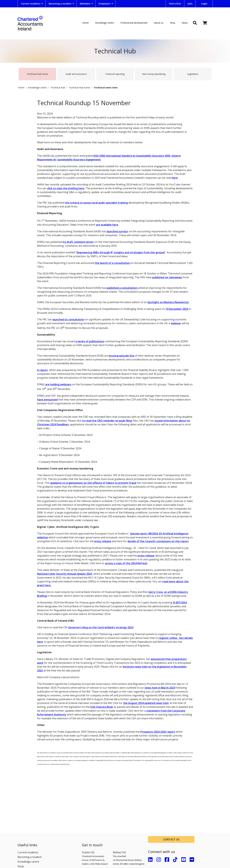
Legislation (193, 74)
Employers (106, 4)
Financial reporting (115, 74)
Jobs (190, 4)
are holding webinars (58, 384)
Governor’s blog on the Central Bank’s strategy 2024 (101, 627)
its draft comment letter (78, 242)
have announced (47, 400)
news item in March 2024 (160, 688)
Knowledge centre (105, 23)
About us (159, 23)
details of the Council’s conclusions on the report (158, 541)
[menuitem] (32, 4)
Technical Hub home (37, 74)
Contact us (171, 839)
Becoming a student (62, 4)
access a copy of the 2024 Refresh (126, 563)
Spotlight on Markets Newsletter (168, 302)
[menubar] (83, 4)
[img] (195, 23)
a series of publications (90, 341)
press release (103, 541)
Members (87, 4)
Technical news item (106, 86)
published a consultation (122, 288)
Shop (173, 23)
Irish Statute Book (102, 707)
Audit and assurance (76, 74)
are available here (107, 225)
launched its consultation (68, 319)
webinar (176, 323)
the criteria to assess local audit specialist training (96, 203)
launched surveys (117, 231)
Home (85, 23)
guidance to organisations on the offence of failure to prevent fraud (93, 483)
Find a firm (175, 4)
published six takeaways (167, 277)
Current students (32, 4)
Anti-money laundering (154, 74)
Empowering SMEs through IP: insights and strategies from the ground (121, 252)
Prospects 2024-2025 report (158, 732)
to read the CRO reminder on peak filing (107, 421)
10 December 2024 (177, 309)
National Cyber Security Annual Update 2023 (65, 574)
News (185, 23)
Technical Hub (58, 86)
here (175, 178)
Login (204, 4)
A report (42, 370)
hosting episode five (121, 356)
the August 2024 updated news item (146, 703)
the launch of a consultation (113, 263)
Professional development (134, 23)
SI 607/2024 (180, 602)
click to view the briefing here (66, 188)
